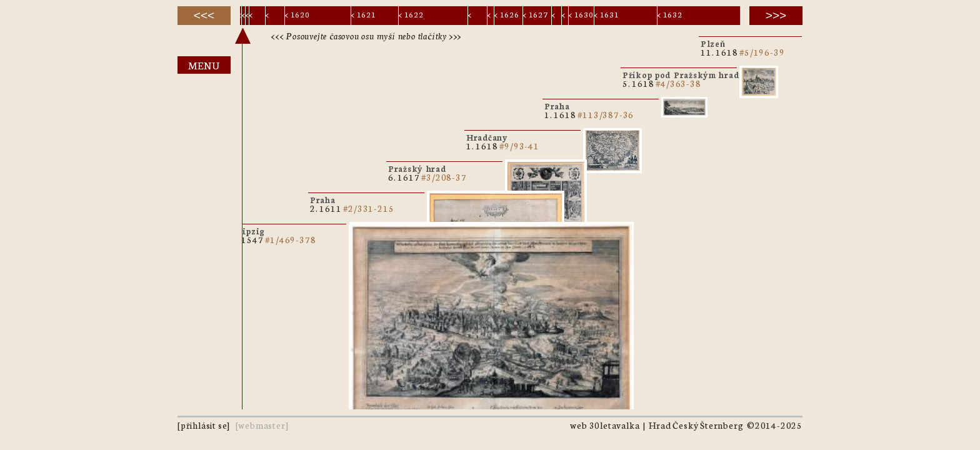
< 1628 (554, 17)
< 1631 (607, 14)
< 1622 (411, 14)
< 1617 (247, 17)
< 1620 (297, 14)
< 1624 (490, 17)
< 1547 (240, 17)
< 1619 (273, 17)
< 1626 (507, 14)
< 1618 (257, 17)
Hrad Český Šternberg (696, 425)
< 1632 (670, 14)
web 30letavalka (605, 425)
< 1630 (581, 14)
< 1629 (564, 17)
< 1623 (475, 17)
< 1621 (364, 14)
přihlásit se (204, 425)
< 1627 (536, 14)
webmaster (262, 425)
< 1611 (244, 17)
